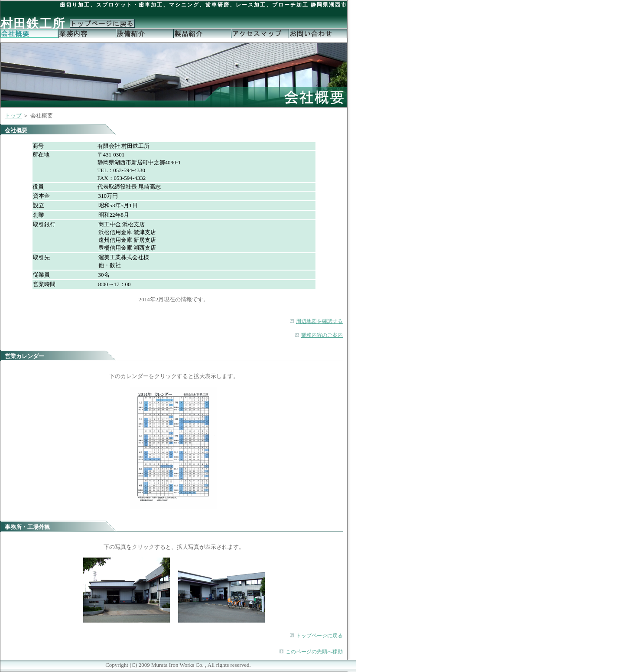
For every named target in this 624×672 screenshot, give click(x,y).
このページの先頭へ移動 (314, 652)
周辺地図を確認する (319, 321)
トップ (13, 116)
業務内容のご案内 (322, 335)
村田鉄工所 (33, 24)
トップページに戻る (319, 636)
